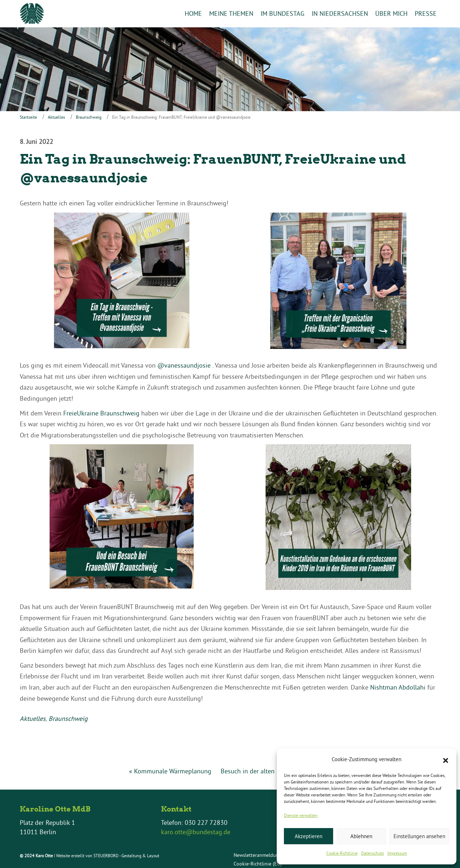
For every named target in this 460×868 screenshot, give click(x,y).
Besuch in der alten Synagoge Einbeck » (276, 771)
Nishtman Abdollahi (398, 687)
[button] (446, 760)
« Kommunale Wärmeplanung (170, 771)
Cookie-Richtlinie (342, 853)
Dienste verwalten (301, 815)
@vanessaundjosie (184, 366)
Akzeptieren (309, 836)
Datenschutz (372, 853)
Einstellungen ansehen (419, 836)
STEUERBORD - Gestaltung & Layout (126, 856)
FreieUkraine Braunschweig (101, 413)
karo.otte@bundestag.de (196, 832)
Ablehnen (361, 836)
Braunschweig (89, 117)
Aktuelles (56, 117)
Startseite (28, 117)
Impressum (397, 853)
